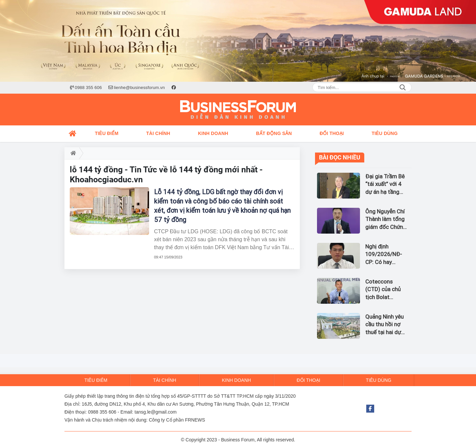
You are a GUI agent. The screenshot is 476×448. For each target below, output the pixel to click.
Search (403, 87)
